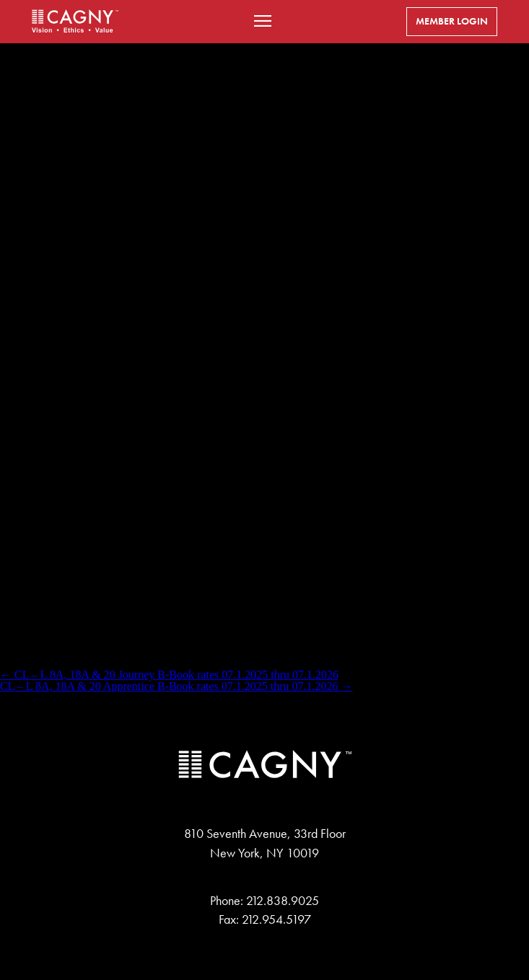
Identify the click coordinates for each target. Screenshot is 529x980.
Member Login (452, 21)
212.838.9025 (283, 901)
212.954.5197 (276, 919)
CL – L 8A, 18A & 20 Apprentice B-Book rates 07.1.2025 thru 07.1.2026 (176, 686)
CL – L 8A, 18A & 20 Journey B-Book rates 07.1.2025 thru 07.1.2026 (169, 675)
